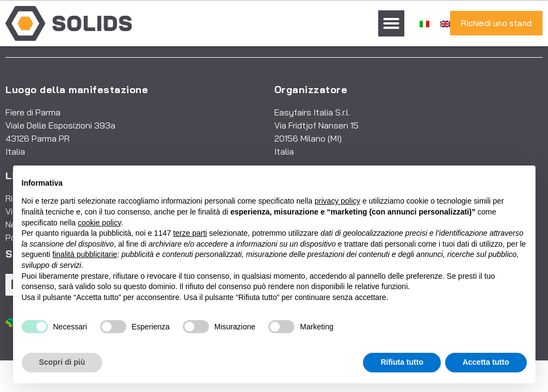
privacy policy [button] (337, 201)
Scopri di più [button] (62, 362)
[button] (391, 23)
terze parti (190, 233)
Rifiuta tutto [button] (402, 362)
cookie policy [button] (99, 223)
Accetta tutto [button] (486, 362)
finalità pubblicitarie (85, 254)
